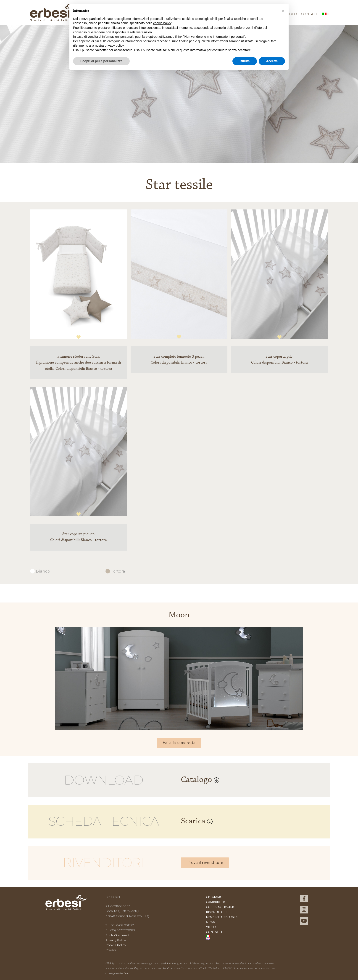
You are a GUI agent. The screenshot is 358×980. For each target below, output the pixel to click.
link (126, 973)
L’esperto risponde (222, 917)
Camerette (215, 902)
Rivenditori (216, 912)
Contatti (310, 14)
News (210, 922)
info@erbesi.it (119, 935)
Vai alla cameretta (179, 743)
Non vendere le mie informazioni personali (214, 37)
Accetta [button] (272, 61)
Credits (111, 950)
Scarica (197, 821)
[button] (283, 11)
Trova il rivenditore (205, 863)
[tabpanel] (79, 278)
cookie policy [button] (162, 23)
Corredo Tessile (220, 907)
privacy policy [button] (114, 46)
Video (211, 927)
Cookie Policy (116, 945)
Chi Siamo (214, 897)
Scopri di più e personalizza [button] (101, 61)
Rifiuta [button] (245, 61)
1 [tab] (79, 337)
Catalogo (200, 780)
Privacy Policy (116, 940)
